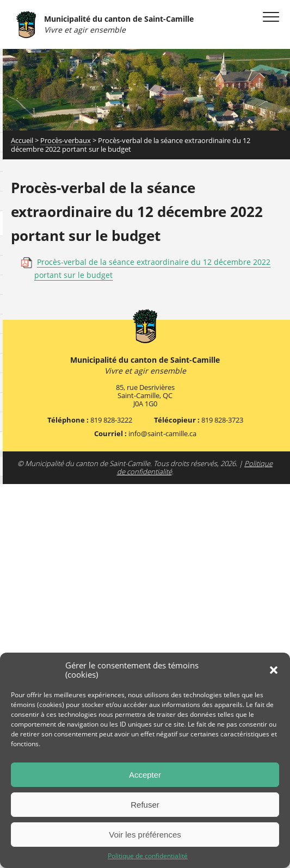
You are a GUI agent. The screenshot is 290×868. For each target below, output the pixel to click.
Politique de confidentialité (148, 856)
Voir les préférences (145, 835)
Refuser (145, 805)
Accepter (145, 775)
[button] (274, 670)
